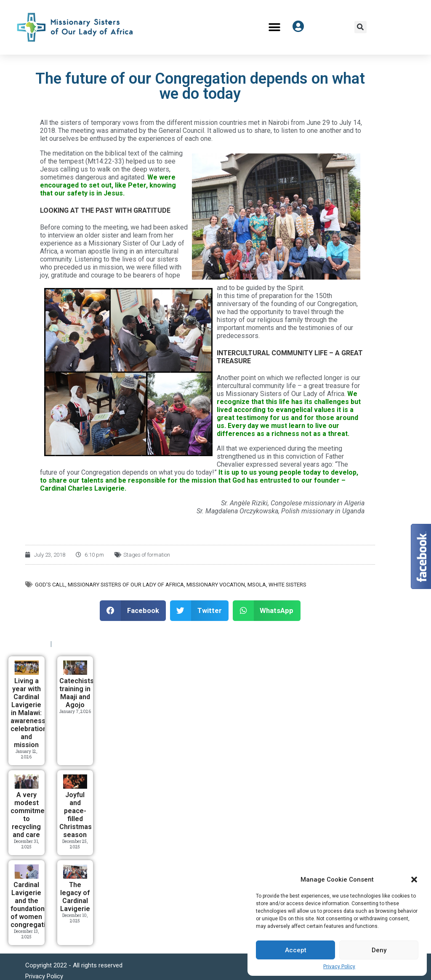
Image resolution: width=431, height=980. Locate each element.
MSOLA (257, 585)
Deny (379, 950)
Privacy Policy (339, 967)
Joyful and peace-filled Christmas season (76, 815)
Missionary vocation (216, 585)
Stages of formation (147, 555)
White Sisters (287, 585)
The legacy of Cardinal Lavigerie (75, 897)
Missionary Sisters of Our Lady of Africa (126, 585)
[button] (414, 880)
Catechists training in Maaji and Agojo (77, 693)
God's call (50, 585)
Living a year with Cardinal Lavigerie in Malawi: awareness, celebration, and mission (29, 713)
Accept (296, 950)
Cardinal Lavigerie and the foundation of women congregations (34, 905)
